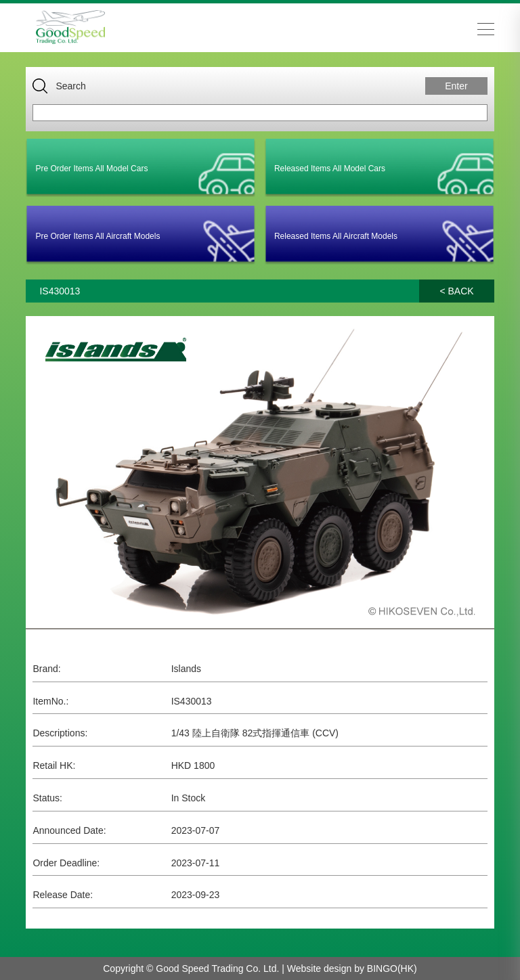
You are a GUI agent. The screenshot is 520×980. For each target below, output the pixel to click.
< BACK (456, 291)
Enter (456, 86)
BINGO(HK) (392, 968)
